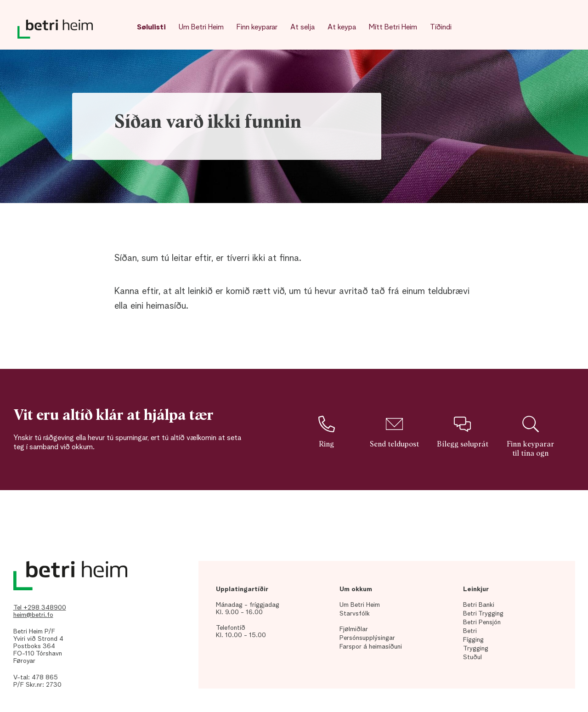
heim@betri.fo (33, 615)
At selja (302, 28)
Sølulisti (151, 28)
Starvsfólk (355, 614)
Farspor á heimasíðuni (371, 647)
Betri (470, 631)
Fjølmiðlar (354, 629)
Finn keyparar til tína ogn (530, 436)
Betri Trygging (483, 614)
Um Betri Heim (201, 28)
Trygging (476, 649)
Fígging (473, 640)
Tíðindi (441, 28)
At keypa (342, 28)
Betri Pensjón (482, 622)
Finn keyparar (257, 28)
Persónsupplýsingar (367, 638)
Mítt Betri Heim (393, 28)
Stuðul (472, 657)
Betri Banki (479, 605)
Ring (326, 432)
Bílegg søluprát (463, 432)
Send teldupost (394, 432)
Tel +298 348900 (40, 608)
